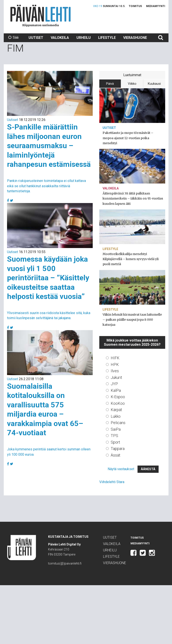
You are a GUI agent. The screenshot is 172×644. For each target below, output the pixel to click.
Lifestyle (107, 38)
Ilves (115, 371)
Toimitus (135, 6)
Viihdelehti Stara (112, 482)
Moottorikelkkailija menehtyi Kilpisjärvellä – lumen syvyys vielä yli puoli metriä (131, 259)
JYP (114, 384)
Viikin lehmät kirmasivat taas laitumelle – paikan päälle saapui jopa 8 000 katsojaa (132, 320)
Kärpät (116, 410)
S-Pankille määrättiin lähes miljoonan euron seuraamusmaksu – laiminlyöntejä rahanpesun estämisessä (49, 146)
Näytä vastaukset (121, 469)
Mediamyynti (156, 6)
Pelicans (118, 423)
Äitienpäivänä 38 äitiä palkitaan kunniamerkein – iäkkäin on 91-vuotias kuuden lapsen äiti (133, 198)
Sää (13, 37)
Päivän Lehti (41, 16)
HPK (115, 364)
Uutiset (36, 38)
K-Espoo (118, 397)
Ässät (116, 455)
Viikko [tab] (132, 84)
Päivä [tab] (110, 84)
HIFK (115, 358)
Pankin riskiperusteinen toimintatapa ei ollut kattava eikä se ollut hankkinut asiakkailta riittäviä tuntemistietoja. (46, 186)
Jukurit (116, 377)
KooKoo (118, 403)
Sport (115, 442)
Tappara (118, 449)
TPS (114, 436)
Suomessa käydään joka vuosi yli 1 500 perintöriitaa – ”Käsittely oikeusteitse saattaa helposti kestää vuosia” (48, 278)
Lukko (116, 416)
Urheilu (84, 38)
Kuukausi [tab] (154, 84)
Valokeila (60, 38)
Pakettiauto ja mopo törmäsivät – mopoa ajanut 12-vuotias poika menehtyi (128, 138)
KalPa (116, 390)
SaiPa (116, 429)
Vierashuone (135, 38)
